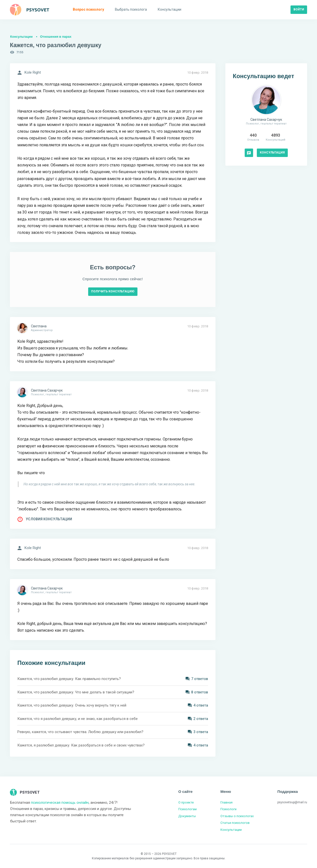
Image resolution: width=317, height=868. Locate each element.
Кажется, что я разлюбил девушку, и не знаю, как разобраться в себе (78, 719)
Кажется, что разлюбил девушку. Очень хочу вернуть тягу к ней (72, 705)
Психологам (187, 809)
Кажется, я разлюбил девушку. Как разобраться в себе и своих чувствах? (81, 745)
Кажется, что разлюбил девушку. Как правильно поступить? (69, 679)
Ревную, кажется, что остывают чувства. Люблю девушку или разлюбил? (80, 732)
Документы (187, 816)
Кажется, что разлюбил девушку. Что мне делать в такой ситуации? (76, 692)
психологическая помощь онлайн (60, 803)
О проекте (186, 802)
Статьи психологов (235, 823)
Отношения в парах (56, 37)
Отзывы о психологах (237, 816)
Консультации (21, 37)
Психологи (228, 809)
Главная (226, 802)
